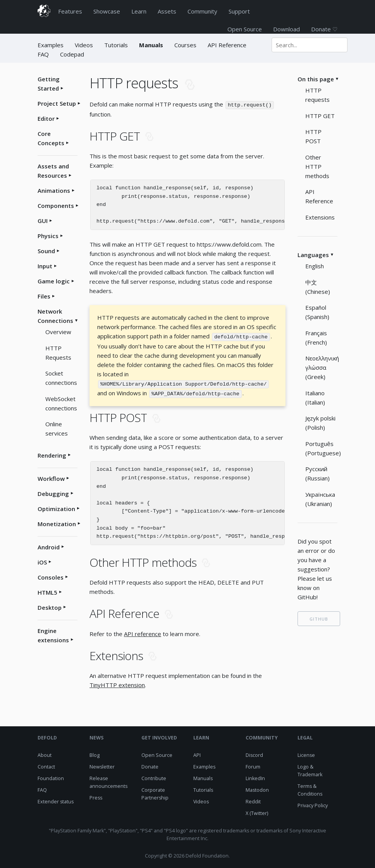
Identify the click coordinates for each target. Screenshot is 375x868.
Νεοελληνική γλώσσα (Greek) (322, 367)
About (45, 754)
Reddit (253, 800)
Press (96, 796)
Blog (95, 754)
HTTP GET (320, 116)
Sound (46, 251)
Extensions (320, 217)
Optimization (56, 509)
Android (49, 547)
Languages (313, 255)
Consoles (51, 577)
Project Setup (57, 103)
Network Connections (55, 316)
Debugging (53, 494)
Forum (253, 765)
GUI (43, 221)
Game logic (54, 281)
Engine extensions (53, 635)
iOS (42, 562)
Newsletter (102, 765)
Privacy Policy (313, 804)
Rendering (52, 455)
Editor (46, 118)
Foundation (51, 777)
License (306, 754)
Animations (54, 190)
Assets (167, 11)
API (197, 754)
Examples (51, 45)
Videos (84, 45)
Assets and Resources (53, 171)
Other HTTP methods (317, 166)
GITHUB (319, 619)
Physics (48, 236)
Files (44, 296)
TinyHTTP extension (117, 683)
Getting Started (49, 84)
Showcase (107, 11)
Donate (150, 765)
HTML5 (47, 592)
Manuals (151, 45)
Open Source (245, 29)
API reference (143, 632)
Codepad (72, 54)
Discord (254, 754)
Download (286, 29)
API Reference (227, 45)
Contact (46, 765)
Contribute (154, 777)
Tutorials (116, 45)
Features (70, 11)
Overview (58, 332)
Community (202, 11)
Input (45, 266)
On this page (316, 79)
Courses (185, 45)
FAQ (43, 54)
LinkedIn (255, 777)
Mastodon (257, 788)
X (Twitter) (257, 812)
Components (56, 206)
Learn (139, 11)
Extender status (56, 800)
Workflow (51, 479)
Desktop (50, 607)
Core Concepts (51, 138)
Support (239, 11)
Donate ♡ (324, 29)
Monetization (57, 524)
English (315, 266)
